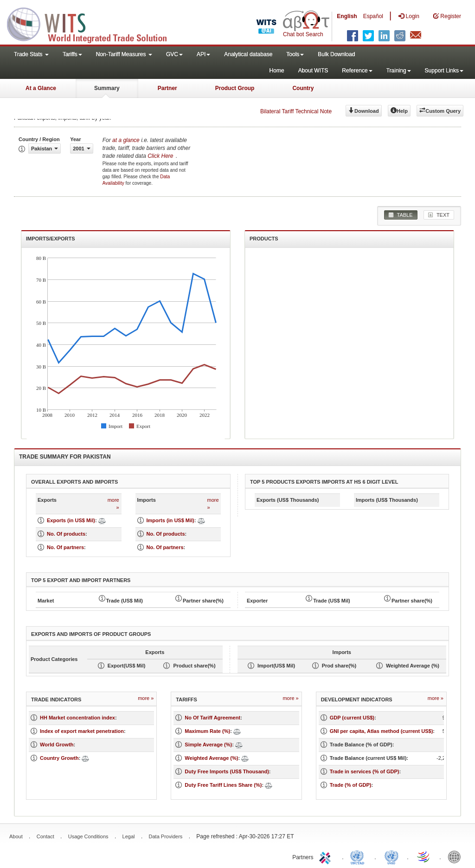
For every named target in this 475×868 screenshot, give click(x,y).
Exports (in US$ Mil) (71, 520)
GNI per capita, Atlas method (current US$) (382, 731)
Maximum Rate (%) (207, 731)
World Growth (57, 745)
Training (399, 71)
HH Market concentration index (77, 718)
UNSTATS (392, 856)
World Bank (456, 856)
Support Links (444, 71)
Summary (107, 88)
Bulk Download (336, 54)
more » (113, 504)
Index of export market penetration (82, 731)
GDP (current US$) (352, 718)
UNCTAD (359, 856)
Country (303, 88)
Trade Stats (31, 54)
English (347, 16)
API (203, 54)
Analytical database (248, 54)
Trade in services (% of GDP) (365, 771)
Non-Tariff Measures (124, 54)
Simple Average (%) (208, 745)
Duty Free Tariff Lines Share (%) (223, 785)
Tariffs (72, 54)
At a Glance (41, 88)
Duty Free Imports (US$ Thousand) (227, 771)
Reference (357, 71)
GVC (174, 54)
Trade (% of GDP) (351, 785)
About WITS (313, 71)
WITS (93, 23)
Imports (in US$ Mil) (170, 520)
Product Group (235, 88)
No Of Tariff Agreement (212, 718)
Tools (295, 54)
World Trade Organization (424, 856)
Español (373, 16)
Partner (167, 88)
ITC (327, 856)
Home (277, 71)
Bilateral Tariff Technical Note (296, 111)
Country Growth (59, 758)
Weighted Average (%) (211, 758)
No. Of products (66, 534)
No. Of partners (65, 547)
